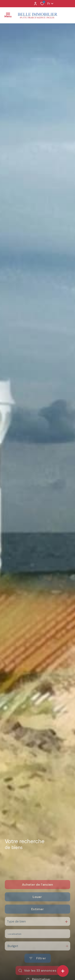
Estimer (37, 921)
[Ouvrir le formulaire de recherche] (38, 971)
